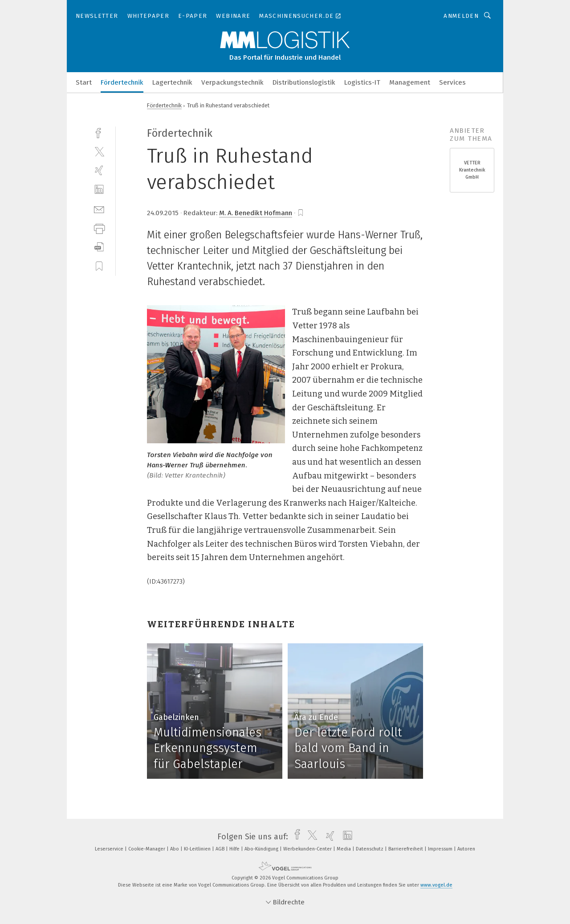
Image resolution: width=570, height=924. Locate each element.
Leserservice (110, 849)
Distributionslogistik (304, 82)
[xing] (99, 170)
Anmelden (461, 16)
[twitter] (99, 151)
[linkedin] (99, 190)
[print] (99, 228)
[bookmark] (301, 213)
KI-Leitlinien (198, 849)
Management (410, 82)
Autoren (466, 849)
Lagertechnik (172, 82)
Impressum (441, 849)
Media (344, 849)
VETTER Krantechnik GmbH (472, 170)
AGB (221, 849)
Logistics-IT (362, 82)
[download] (99, 247)
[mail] (99, 209)
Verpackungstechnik (232, 82)
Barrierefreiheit (406, 849)
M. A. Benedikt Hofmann (256, 213)
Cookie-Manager (147, 849)
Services (452, 82)
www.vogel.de (436, 885)
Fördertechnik (122, 82)
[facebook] (99, 132)
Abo (175, 849)
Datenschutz (370, 849)
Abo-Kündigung (262, 849)
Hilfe (235, 849)
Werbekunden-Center (308, 849)
